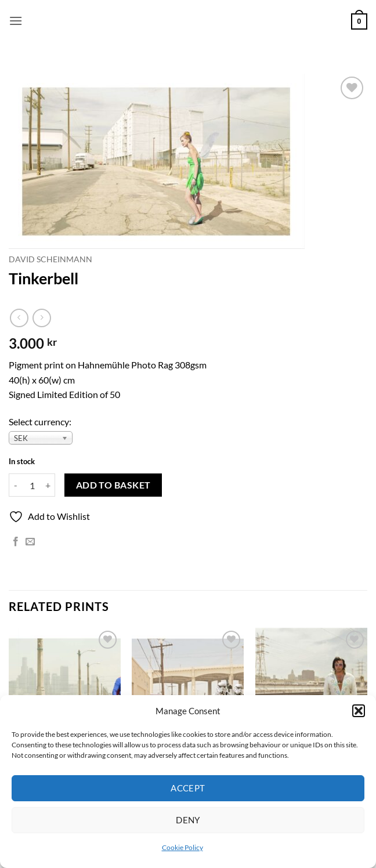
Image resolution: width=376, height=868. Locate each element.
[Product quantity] (32, 485)
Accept (188, 788)
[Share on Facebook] (16, 542)
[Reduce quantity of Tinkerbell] (16, 485)
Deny (188, 820)
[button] (359, 711)
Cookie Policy (182, 847)
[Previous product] (41, 318)
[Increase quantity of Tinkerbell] (48, 485)
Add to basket (113, 485)
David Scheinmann (50, 259)
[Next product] (19, 318)
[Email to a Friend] (30, 542)
